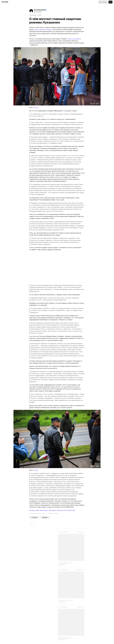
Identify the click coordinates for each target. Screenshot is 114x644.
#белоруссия (61, 510)
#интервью (52, 510)
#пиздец (32, 510)
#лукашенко (44, 510)
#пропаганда (71, 510)
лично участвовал (73, 39)
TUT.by (36, 108)
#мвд (37, 510)
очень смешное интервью (43, 30)
